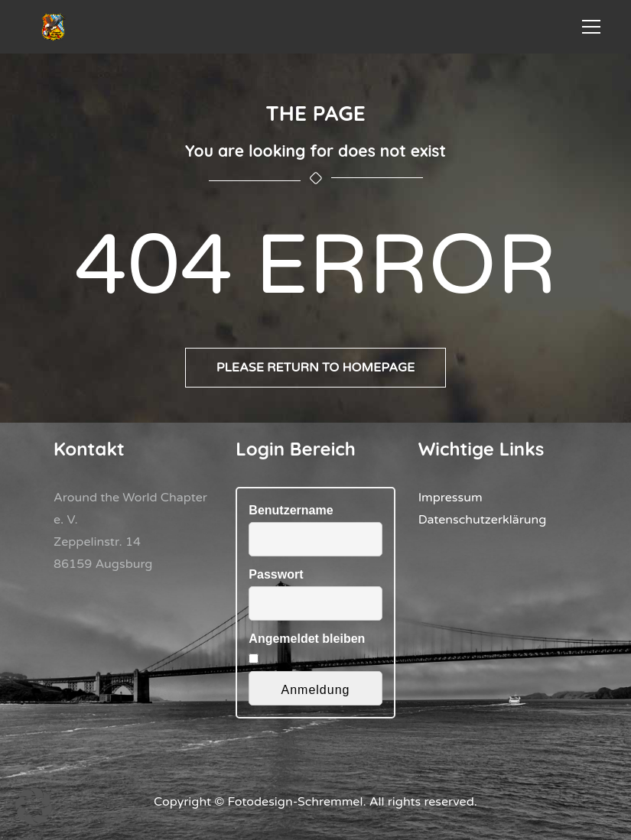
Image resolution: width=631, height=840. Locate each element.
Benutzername (291, 510)
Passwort (276, 574)
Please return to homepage (316, 368)
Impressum (450, 498)
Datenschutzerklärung (483, 520)
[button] (34, 806)
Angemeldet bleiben (307, 639)
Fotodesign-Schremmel (296, 802)
